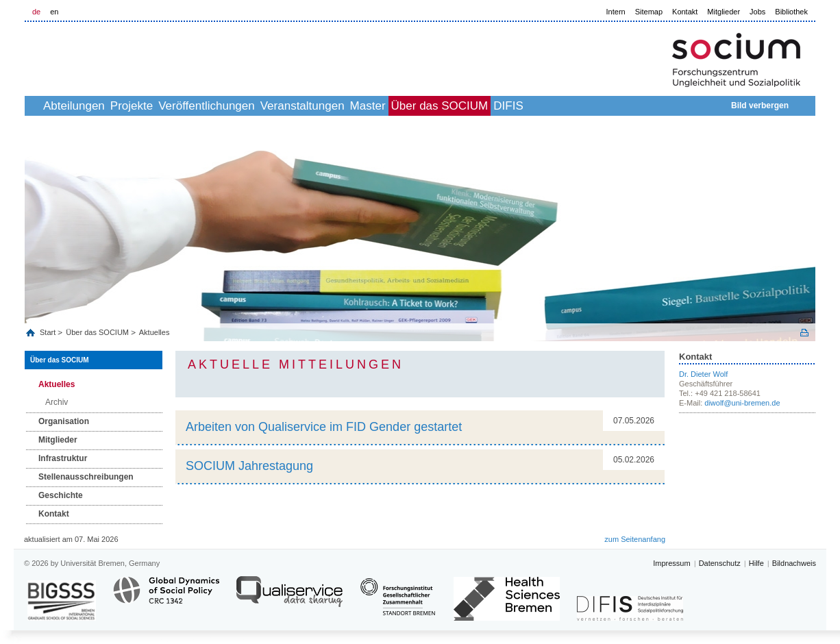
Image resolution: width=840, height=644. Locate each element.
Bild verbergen (760, 106)
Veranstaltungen (370, 106)
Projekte (169, 106)
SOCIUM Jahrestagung (249, 466)
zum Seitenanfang (635, 539)
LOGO (129, 56)
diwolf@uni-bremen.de (742, 403)
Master (451, 106)
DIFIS (621, 106)
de (36, 12)
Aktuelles (155, 332)
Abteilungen (97, 106)
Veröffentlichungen (259, 106)
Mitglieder (724, 12)
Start (49, 332)
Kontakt (685, 12)
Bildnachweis (794, 563)
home (40, 106)
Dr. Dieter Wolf (703, 374)
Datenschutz (720, 563)
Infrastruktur (63, 458)
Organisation (64, 421)
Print (804, 333)
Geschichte (61, 495)
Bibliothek (791, 12)
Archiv (57, 402)
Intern (616, 12)
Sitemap (649, 12)
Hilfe (756, 563)
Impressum (671, 563)
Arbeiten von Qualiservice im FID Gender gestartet (324, 427)
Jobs (757, 12)
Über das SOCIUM (538, 106)
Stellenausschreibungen (86, 477)
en (54, 12)
